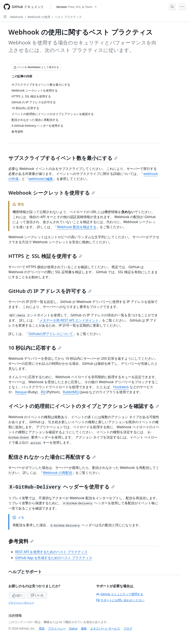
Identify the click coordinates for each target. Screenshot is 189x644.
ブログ (128, 628)
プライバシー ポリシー (21, 603)
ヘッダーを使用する (61, 487)
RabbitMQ (71, 392)
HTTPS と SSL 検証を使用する (45, 256)
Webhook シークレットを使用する (52, 193)
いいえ (37, 595)
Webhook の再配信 (57, 473)
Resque (21, 392)
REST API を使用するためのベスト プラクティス (51, 552)
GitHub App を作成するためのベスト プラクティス (54, 558)
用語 (42, 628)
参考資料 (21, 541)
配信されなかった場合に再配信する (52, 457)
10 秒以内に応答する (35, 348)
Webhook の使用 (39, 17)
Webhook (17, 17)
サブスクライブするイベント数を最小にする (63, 158)
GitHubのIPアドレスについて (51, 334)
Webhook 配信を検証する (77, 227)
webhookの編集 (41, 179)
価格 (84, 628)
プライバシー (57, 628)
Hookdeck (121, 387)
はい (17, 595)
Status (73, 628)
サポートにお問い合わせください (120, 600)
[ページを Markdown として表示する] (36, 67)
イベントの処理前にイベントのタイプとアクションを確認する (84, 406)
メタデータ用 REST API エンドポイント (69, 320)
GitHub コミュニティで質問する (120, 594)
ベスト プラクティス (68, 17)
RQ (43, 392)
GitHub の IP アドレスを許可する (50, 291)
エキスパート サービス (105, 628)
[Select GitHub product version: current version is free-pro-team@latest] (76, 7)
